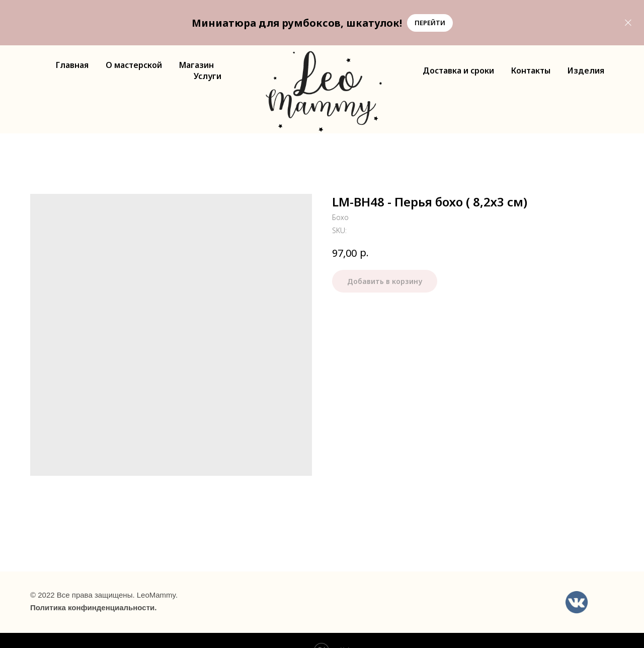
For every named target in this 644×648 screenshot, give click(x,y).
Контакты (531, 70)
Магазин (196, 65)
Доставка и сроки (458, 70)
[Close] (628, 23)
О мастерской (134, 65)
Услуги (208, 76)
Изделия (586, 70)
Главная (72, 65)
